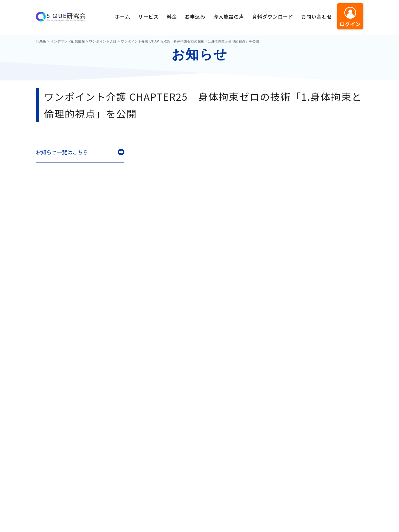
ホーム (123, 17)
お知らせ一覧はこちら (62, 152)
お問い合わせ (317, 17)
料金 (172, 17)
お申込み (195, 17)
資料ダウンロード (273, 17)
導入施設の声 (229, 17)
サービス (148, 17)
